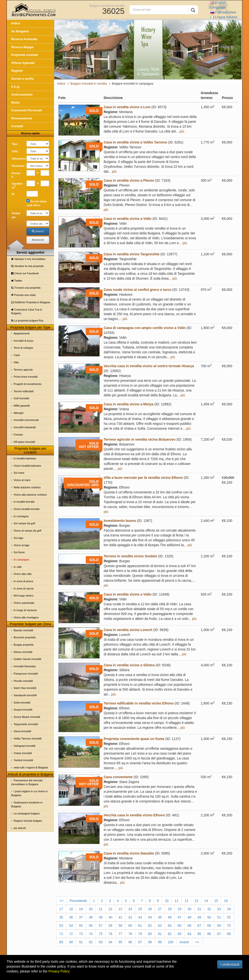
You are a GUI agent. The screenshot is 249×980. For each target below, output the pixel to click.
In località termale (24, 502)
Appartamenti (22, 333)
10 (167, 901)
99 (160, 942)
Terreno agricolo (23, 370)
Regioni (17, 71)
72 (71, 934)
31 (199, 909)
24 (130, 909)
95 (120, 942)
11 (177, 901)
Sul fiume (19, 552)
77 (120, 934)
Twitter (17, 281)
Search (38, 231)
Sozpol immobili (23, 710)
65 (180, 926)
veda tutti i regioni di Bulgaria (31, 767)
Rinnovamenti (22, 118)
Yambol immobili (23, 760)
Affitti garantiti (22, 406)
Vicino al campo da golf (27, 531)
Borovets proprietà (25, 637)
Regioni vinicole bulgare (28, 821)
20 (91, 909)
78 (130, 934)
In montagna (21, 516)
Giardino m (17, 186)
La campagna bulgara (27, 813)
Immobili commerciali (26, 420)
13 (196, 901)
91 (81, 942)
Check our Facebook (25, 273)
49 (199, 917)
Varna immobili (22, 731)
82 (170, 934)
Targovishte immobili (26, 724)
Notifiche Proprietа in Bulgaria (31, 302)
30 (189, 909)
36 (71, 917)
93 (101, 942)
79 (140, 934)
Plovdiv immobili (23, 681)
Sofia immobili (22, 703)
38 (91, 917)
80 (150, 934)
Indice (16, 23)
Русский (223, 12)
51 (219, 917)
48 (189, 917)
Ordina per (16, 215)
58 (110, 926)
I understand (230, 964)
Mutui (15, 102)
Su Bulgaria (20, 31)
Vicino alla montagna (26, 617)
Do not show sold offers (36, 203)
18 (71, 909)
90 (71, 942)
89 (61, 942)
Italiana (224, 17)
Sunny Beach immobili (27, 717)
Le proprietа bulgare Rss (27, 321)
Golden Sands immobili (27, 659)
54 (71, 926)
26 (150, 909)
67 (199, 926)
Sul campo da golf (24, 523)
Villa (16, 362)
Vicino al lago (22, 545)
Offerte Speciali (23, 63)
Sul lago (18, 538)
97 (140, 942)
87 (219, 934)
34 (229, 909)
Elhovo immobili (23, 652)
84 (189, 934)
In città (18, 567)
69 (219, 926)
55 (81, 926)
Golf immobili (21, 398)
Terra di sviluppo (23, 348)
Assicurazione (22, 94)
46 (170, 917)
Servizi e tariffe (22, 79)
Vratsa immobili (23, 753)
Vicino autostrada (24, 603)
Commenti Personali (27, 110)
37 (81, 917)
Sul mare (19, 473)
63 (160, 926)
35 (61, 917)
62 (150, 926)
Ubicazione (17, 159)
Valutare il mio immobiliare (28, 259)
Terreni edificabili (24, 391)
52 (229, 917)
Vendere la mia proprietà (27, 266)
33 (219, 909)
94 (110, 942)
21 (101, 909)
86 (209, 934)
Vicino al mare (22, 480)
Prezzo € (16, 175)
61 (140, 926)
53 (61, 926)
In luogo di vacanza (25, 610)
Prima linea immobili (26, 377)
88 (229, 934)
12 (187, 901)
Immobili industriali (25, 427)
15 (216, 901)
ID (13, 194)
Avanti (184, 942)
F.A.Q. (16, 87)
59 (120, 926)
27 (160, 909)
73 (81, 934)
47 (180, 917)
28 (170, 909)
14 (206, 901)
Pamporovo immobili (26, 674)
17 (61, 909)
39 (101, 917)
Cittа (15, 151)
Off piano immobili (24, 442)
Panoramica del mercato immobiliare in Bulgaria (27, 782)
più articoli (20, 828)
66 (189, 926)
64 (170, 926)
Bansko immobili (23, 630)
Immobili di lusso (23, 341)
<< (62, 901)
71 (61, 934)
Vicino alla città (22, 574)
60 (130, 926)
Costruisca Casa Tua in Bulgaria (27, 312)
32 (209, 909)
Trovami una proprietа (26, 288)
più (182, 131)
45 (160, 917)
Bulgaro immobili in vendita (107, 6)
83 (180, 934)
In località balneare (25, 458)
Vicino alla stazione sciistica (30, 495)
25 (140, 909)
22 (110, 909)
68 (209, 926)
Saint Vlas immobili (25, 688)
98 (150, 942)
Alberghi (18, 413)
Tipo (14, 144)
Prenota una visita (23, 295)
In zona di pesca (23, 581)
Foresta (18, 435)
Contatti (17, 126)
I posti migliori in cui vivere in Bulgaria (29, 793)
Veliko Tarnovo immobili (28, 739)
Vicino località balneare (27, 466)
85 (199, 934)
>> (197, 942)
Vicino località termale (27, 509)
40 (110, 917)
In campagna (21, 560)
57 (101, 926)
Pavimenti (17, 166)
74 (91, 934)
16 (226, 901)
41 (120, 917)
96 (130, 942)
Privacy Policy (59, 971)
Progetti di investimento (27, 384)
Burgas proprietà (23, 645)
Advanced (38, 240)
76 (110, 934)
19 (81, 909)
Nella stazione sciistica (27, 487)
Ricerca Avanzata (24, 39)
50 (209, 917)
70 (229, 926)
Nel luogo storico (24, 596)
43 (140, 917)
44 (150, 917)
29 (180, 909)
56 (91, 926)
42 (130, 917)
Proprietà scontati (25, 55)
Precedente (78, 901)
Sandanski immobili (25, 695)
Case (17, 355)
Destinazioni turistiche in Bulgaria (27, 804)
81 (160, 934)
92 (91, 942)
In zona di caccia (24, 588)
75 (101, 934)
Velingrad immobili (24, 746)
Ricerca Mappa (22, 47)
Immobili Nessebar (25, 666)
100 (171, 942)
